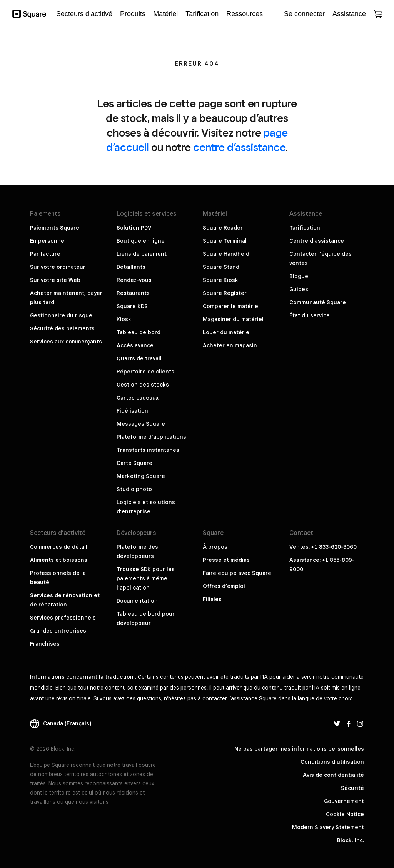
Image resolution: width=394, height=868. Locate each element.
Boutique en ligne (141, 241)
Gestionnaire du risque (61, 315)
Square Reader (223, 228)
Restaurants (133, 293)
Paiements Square (55, 228)
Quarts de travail (139, 358)
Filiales (212, 599)
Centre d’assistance (317, 241)
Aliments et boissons (59, 560)
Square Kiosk (220, 280)
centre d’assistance (239, 147)
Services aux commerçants (66, 342)
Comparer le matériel (231, 306)
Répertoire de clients (145, 372)
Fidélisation (132, 411)
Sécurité (352, 788)
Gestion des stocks (143, 385)
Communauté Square (318, 302)
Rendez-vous (134, 280)
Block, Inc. (351, 840)
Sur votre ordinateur (58, 267)
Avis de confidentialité (333, 775)
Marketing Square (141, 476)
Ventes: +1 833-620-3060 (323, 547)
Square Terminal (225, 241)
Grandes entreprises (58, 631)
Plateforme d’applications (151, 437)
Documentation (137, 601)
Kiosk (124, 319)
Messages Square (141, 424)
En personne (47, 241)
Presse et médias (226, 560)
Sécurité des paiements (62, 328)
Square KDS (132, 306)
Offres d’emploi (224, 586)
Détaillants (131, 267)
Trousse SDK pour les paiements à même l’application (146, 578)
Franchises (45, 644)
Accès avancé (135, 345)
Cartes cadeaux (138, 398)
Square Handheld (226, 254)
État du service (310, 315)
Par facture (45, 254)
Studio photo (134, 489)
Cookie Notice (345, 814)
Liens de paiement (142, 254)
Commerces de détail (59, 547)
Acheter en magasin (230, 345)
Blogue (299, 276)
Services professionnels (63, 618)
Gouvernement (344, 801)
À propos (215, 547)
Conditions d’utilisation (332, 762)
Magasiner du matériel (233, 319)
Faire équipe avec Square (237, 573)
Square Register (225, 293)
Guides (299, 289)
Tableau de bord (139, 332)
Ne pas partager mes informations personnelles (299, 749)
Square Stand (221, 267)
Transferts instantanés (148, 450)
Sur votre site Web (55, 280)
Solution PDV (134, 228)
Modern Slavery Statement (328, 827)
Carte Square (134, 463)
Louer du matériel (227, 332)
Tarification (305, 228)
